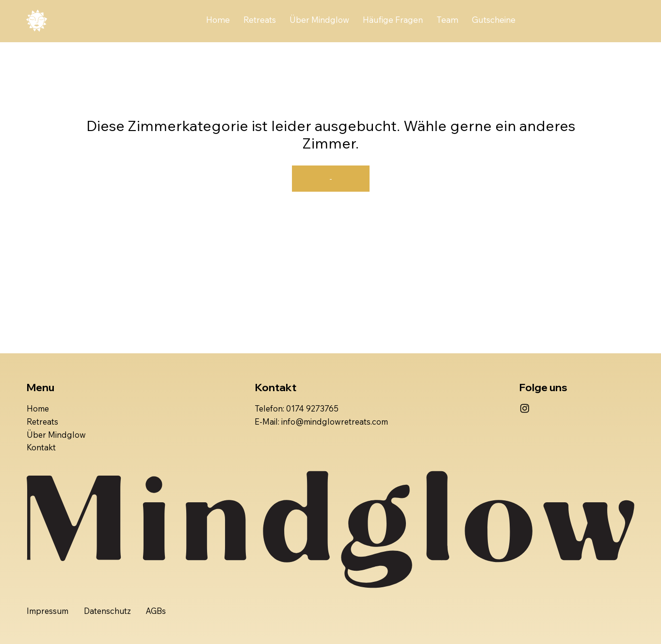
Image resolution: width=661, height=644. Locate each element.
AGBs (156, 611)
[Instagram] (525, 408)
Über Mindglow (56, 435)
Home (38, 408)
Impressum (48, 611)
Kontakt (41, 447)
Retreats (42, 421)
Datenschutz (107, 611)
